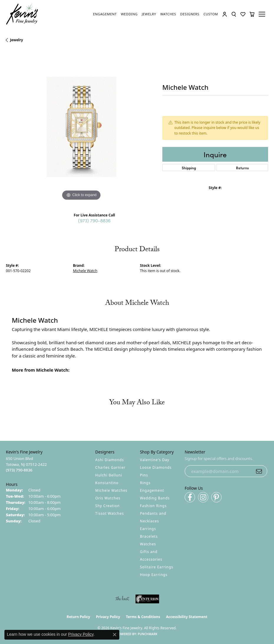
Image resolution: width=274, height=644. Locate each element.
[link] (105, 14)
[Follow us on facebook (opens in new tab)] (190, 497)
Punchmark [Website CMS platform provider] (148, 634)
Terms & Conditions (143, 617)
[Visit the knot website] (122, 599)
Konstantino (107, 483)
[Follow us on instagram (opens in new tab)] (203, 497)
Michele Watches (111, 490)
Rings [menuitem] (145, 483)
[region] (81, 127)
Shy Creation (107, 506)
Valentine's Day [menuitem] (155, 460)
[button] (225, 14)
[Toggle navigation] (263, 14)
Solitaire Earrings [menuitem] (157, 567)
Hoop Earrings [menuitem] (154, 575)
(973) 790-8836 (94, 220)
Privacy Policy (108, 617)
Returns (242, 168)
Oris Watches (108, 498)
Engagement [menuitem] (152, 490)
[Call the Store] (19, 470)
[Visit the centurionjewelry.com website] (147, 599)
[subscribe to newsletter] (259, 471)
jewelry (16, 40)
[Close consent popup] (115, 635)
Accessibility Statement (186, 617)
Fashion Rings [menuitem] (153, 506)
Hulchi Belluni (109, 475)
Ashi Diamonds (109, 460)
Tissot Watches (109, 513)
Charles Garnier (110, 467)
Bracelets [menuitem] (149, 536)
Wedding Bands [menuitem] (155, 498)
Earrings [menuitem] (148, 529)
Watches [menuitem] (148, 544)
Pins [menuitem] (144, 475)
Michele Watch (85, 271)
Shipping (189, 168)
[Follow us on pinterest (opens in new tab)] (216, 497)
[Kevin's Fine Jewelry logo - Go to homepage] (22, 14)
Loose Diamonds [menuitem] (156, 467)
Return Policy (78, 617)
